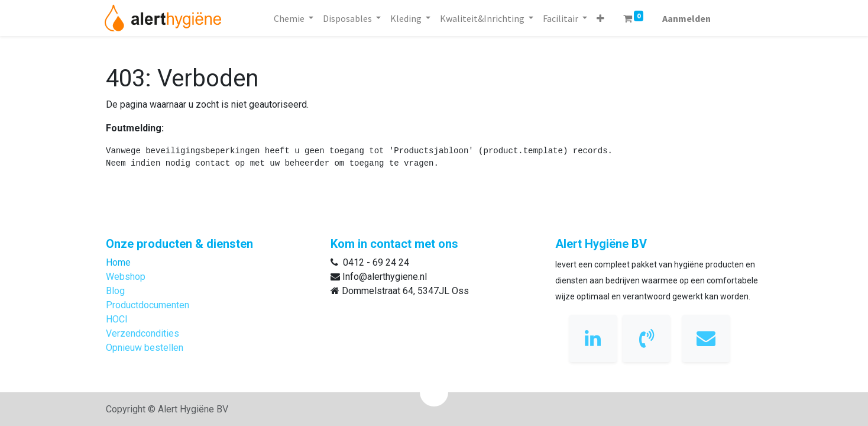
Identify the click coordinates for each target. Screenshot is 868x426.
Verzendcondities (142, 333)
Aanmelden (686, 18)
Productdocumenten (148, 305)
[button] (600, 18)
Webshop (126, 277)
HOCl (116, 319)
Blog (115, 291)
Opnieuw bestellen (145, 348)
